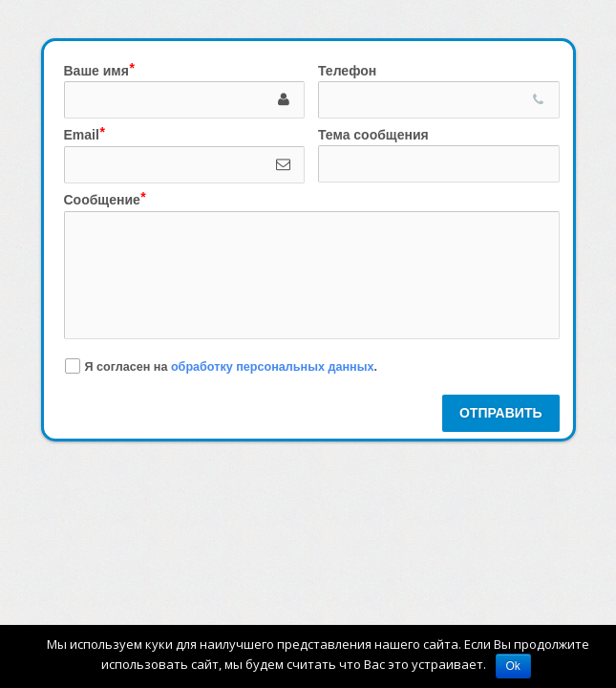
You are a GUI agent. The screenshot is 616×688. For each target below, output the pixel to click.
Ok (513, 666)
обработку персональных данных (273, 366)
